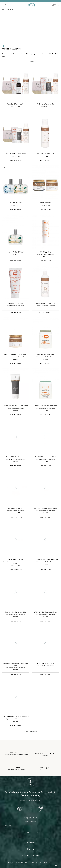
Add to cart (45, 160)
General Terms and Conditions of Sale (30, 862)
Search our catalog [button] (6, 5)
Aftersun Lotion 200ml (45, 153)
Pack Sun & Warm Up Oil (16, 104)
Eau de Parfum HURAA (16, 252)
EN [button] (58, 6)
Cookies (12, 865)
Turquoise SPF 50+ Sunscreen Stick (45, 559)
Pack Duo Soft (45, 202)
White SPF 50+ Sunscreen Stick (45, 612)
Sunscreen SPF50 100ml (16, 303)
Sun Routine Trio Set (16, 508)
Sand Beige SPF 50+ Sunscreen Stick (16, 716)
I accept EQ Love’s (27, 832)
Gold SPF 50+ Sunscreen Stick (16, 612)
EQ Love (31, 5)
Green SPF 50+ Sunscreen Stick (45, 405)
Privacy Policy (35, 832)
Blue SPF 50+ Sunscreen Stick (45, 457)
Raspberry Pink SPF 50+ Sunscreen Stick (16, 664)
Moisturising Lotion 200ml (45, 303)
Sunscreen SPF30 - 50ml (45, 663)
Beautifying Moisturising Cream (16, 354)
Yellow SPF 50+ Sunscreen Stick (45, 508)
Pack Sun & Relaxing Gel (45, 104)
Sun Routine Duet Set (16, 559)
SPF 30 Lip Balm (45, 252)
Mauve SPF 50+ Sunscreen (16, 457)
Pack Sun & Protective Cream (16, 153)
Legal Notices (13, 862)
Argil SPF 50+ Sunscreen (45, 354)
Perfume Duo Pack (16, 202)
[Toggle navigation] (3, 5)
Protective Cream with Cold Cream (16, 405)
